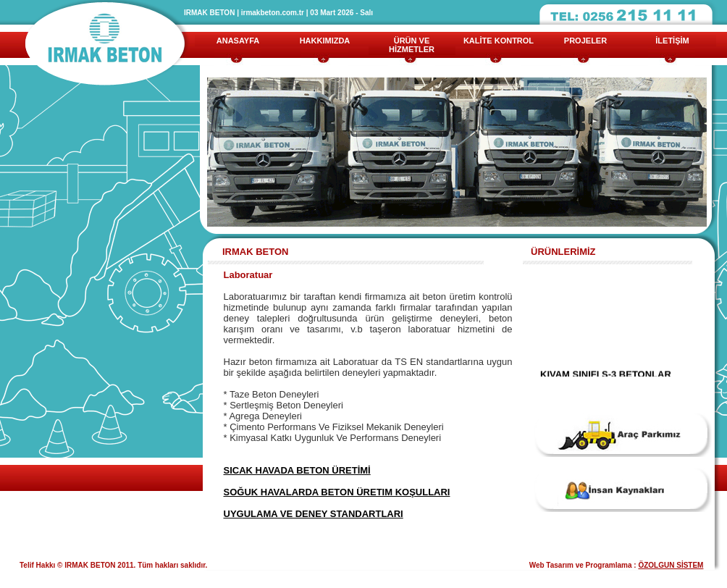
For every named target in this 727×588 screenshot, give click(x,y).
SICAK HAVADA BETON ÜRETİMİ (297, 470)
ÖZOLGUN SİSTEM (671, 565)
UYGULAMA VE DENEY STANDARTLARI (314, 514)
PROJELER (585, 41)
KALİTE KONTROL (499, 41)
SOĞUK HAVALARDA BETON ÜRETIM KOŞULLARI (337, 492)
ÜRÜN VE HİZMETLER (412, 45)
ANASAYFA (238, 41)
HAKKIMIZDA (325, 41)
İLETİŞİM (672, 41)
